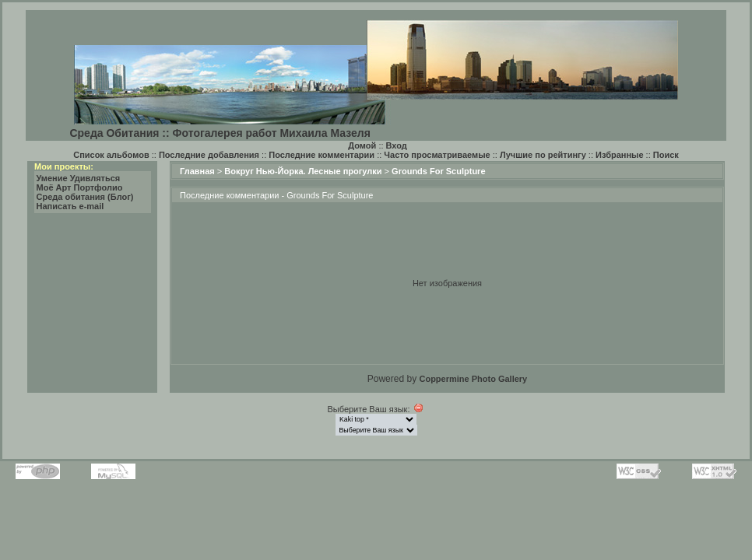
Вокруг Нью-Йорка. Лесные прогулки (303, 171)
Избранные (620, 155)
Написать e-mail (70, 206)
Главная (197, 171)
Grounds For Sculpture (438, 171)
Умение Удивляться (79, 178)
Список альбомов (111, 155)
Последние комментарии (322, 155)
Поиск (666, 155)
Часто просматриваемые (437, 155)
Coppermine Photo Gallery (473, 379)
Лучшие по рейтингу (543, 155)
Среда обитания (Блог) (85, 197)
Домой (362, 145)
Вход (397, 145)
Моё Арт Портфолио (80, 187)
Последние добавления (209, 155)
